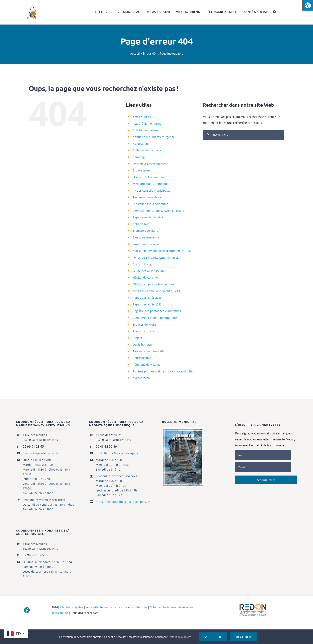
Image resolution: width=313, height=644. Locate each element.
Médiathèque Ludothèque (150, 184)
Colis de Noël (142, 224)
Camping (139, 157)
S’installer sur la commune (151, 204)
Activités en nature (145, 130)
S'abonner (266, 480)
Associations (141, 144)
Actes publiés (142, 117)
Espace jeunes (142, 170)
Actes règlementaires (147, 124)
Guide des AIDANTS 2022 (149, 271)
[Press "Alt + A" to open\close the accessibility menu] (308, 5)
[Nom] (263, 455)
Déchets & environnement (150, 164)
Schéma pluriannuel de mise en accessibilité (163, 371)
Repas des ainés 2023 (147, 298)
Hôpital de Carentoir (146, 277)
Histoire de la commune (149, 177)
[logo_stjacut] (31, 6)
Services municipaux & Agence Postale (158, 211)
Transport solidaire (146, 231)
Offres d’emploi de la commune (154, 284)
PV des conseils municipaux (151, 191)
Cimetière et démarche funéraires (156, 318)
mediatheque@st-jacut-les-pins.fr (118, 453)
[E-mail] (263, 467)
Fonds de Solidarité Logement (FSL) (156, 258)
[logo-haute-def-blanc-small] (253, 604)
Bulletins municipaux (147, 150)
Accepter (213, 637)
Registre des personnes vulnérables (157, 311)
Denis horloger (143, 344)
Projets (137, 338)
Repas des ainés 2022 (147, 304)
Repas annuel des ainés (149, 217)
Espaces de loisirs (145, 324)
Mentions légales (72, 607)
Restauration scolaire (147, 197)
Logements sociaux (145, 244)
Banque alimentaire (146, 237)
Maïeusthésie (142, 378)
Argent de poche (144, 331)
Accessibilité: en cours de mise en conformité (117, 607)
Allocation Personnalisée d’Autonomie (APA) (162, 251)
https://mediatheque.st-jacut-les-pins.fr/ (123, 502)
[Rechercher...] (244, 135)
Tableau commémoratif (148, 351)
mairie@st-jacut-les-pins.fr (41, 453)
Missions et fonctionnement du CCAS (157, 291)
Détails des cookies (181, 637)
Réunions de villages (147, 365)
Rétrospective (142, 358)
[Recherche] (208, 135)
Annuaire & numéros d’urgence (154, 137)
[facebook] (27, 610)
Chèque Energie (143, 264)
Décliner (244, 637)
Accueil (135, 53)
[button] (275, 12)
